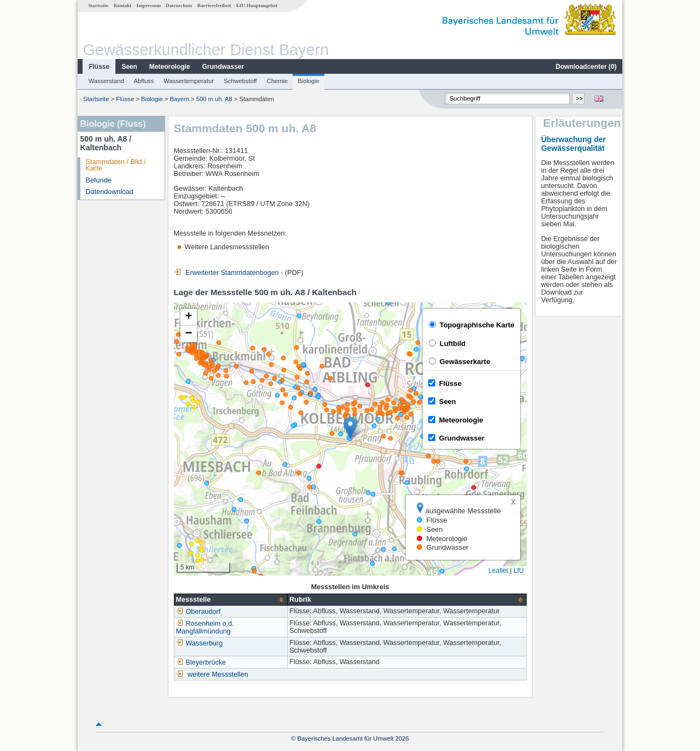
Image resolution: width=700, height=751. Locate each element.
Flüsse (99, 67)
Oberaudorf (199, 612)
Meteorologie (170, 67)
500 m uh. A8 (214, 99)
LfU (519, 571)
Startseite (98, 5)
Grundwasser (223, 67)
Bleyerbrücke (201, 662)
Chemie (278, 81)
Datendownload (110, 192)
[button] (350, 428)
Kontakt (123, 5)
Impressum (149, 5)
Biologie (308, 81)
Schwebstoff (240, 81)
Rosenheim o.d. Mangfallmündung (205, 627)
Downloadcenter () (586, 67)
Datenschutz (179, 5)
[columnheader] (231, 600)
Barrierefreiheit (214, 5)
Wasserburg (199, 643)
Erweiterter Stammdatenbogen (226, 273)
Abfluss (144, 81)
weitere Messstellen (218, 674)
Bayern (180, 99)
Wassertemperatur (189, 81)
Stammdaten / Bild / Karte (116, 165)
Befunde (99, 180)
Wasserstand (106, 81)
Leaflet (498, 571)
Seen (129, 67)
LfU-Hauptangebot (257, 5)
